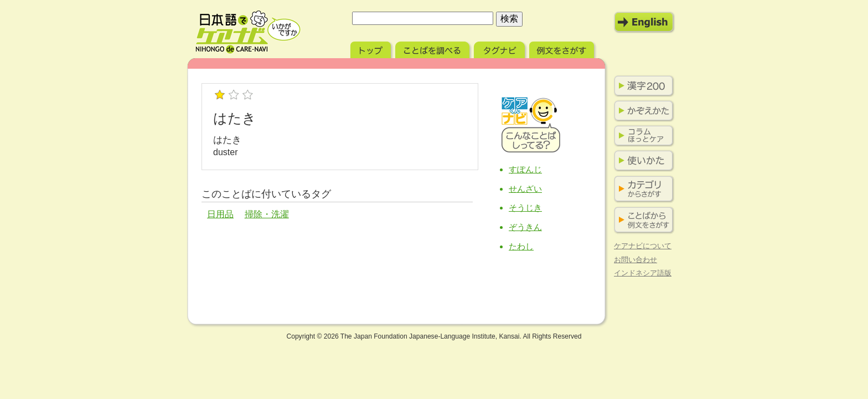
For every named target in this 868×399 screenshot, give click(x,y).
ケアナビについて (643, 246)
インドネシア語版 (643, 273)
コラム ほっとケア (642, 136)
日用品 (220, 214)
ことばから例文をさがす (642, 220)
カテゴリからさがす (642, 189)
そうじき (525, 208)
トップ (372, 48)
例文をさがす (563, 48)
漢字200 (642, 86)
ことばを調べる (433, 48)
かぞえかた (642, 111)
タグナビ (500, 48)
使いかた (642, 161)
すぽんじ (525, 169)
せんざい (525, 189)
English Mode (644, 22)
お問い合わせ (635, 260)
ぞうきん (525, 227)
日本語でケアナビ (248, 32)
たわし (521, 246)
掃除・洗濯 (267, 214)
